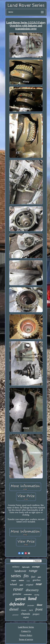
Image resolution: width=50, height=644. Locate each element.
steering (37, 595)
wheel (14, 584)
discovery (32, 590)
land (32, 598)
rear (39, 584)
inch (31, 610)
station (21, 580)
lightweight (26, 567)
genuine (17, 594)
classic (24, 610)
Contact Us (26, 631)
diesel (14, 609)
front (39, 609)
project (36, 614)
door (40, 605)
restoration (28, 594)
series (16, 576)
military (16, 567)
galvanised (15, 615)
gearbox (37, 580)
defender (17, 604)
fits (26, 576)
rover (18, 589)
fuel (33, 577)
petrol (20, 599)
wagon (14, 580)
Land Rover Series (26, 627)
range (33, 571)
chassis (25, 614)
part (39, 577)
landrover (20, 571)
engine (26, 617)
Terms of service (26, 639)
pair (22, 585)
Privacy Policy (26, 635)
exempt (36, 567)
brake (28, 581)
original (30, 585)
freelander (31, 605)
